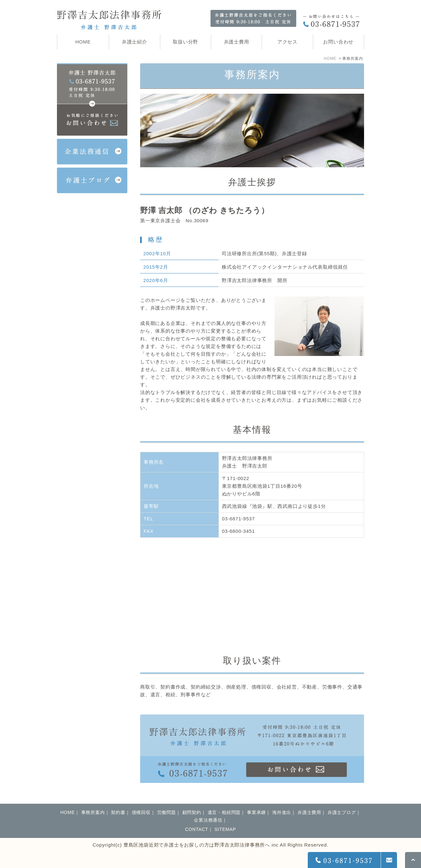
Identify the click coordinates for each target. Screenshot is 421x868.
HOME (330, 59)
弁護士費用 (309, 812)
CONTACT (196, 829)
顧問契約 (192, 812)
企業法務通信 (208, 820)
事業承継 (256, 812)
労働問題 (167, 812)
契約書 (118, 812)
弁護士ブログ (342, 812)
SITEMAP (225, 829)
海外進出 (282, 812)
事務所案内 (93, 812)
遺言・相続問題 (224, 812)
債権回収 (141, 812)
